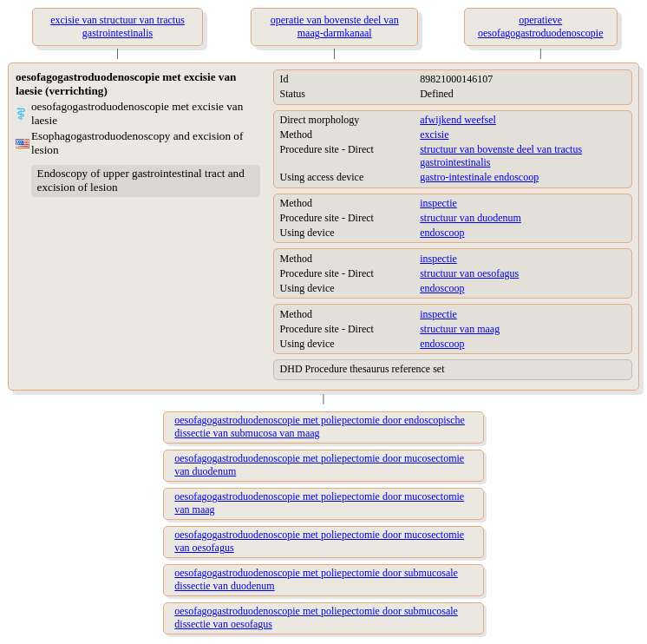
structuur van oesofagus (469, 273)
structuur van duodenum (471, 218)
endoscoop (442, 233)
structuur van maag (460, 329)
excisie (434, 135)
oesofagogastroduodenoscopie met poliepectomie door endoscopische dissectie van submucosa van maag (320, 427)
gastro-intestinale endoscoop (479, 177)
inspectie (438, 203)
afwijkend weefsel (458, 120)
